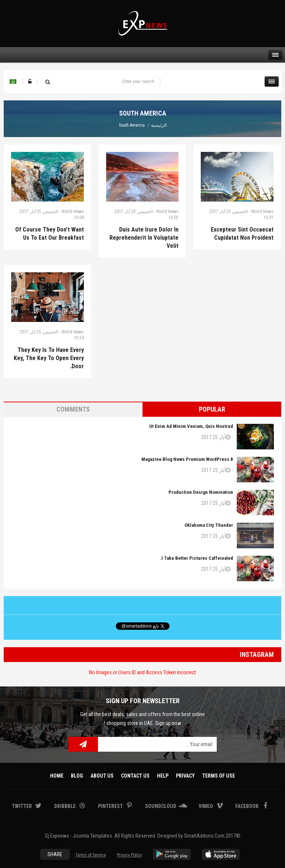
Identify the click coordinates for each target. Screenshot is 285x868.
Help (163, 776)
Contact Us (135, 776)
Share (55, 854)
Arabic (13, 82)
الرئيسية (159, 125)
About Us (102, 776)
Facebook (248, 806)
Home (57, 776)
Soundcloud (161, 806)
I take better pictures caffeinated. (196, 558)
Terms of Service (91, 855)
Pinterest (111, 806)
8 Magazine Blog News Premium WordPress (187, 459)
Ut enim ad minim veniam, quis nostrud (191, 426)
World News (73, 212)
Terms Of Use (219, 776)
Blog (77, 776)
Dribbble (65, 806)
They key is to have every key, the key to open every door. (49, 358)
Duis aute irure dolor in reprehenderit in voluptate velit (144, 238)
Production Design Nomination (201, 492)
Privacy (185, 776)
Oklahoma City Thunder (209, 525)
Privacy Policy (129, 855)
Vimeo (206, 806)
